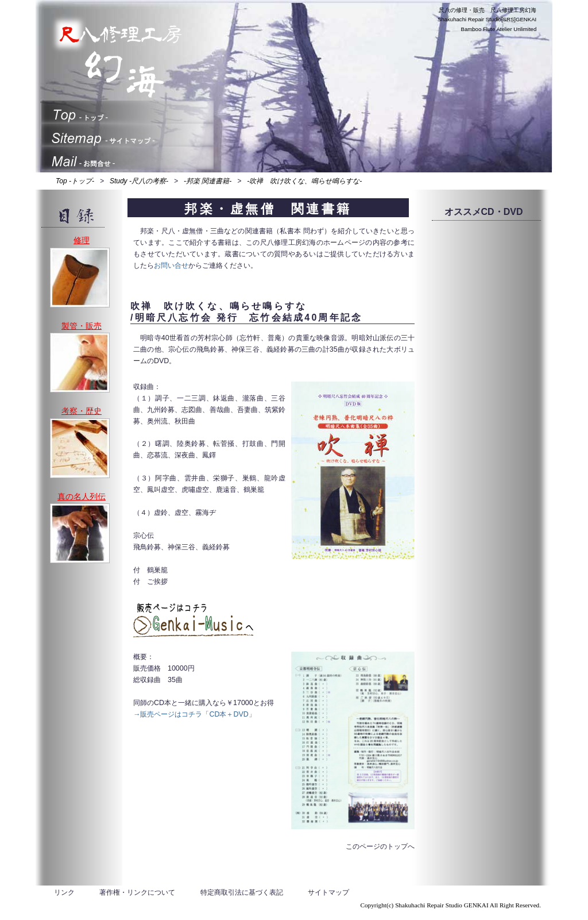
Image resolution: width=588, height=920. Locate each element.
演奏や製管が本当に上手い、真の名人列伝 (80, 533)
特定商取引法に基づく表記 (242, 892)
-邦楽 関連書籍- (208, 181)
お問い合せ (171, 265)
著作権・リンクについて (137, 892)
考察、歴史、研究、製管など (80, 448)
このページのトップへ (380, 846)
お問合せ (127, 158)
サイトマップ (127, 135)
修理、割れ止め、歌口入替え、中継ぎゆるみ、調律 (80, 278)
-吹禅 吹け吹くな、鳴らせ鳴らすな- (304, 181)
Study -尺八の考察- (139, 181)
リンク (64, 892)
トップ (127, 112)
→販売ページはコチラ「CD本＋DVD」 (194, 714)
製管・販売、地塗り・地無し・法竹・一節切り (80, 363)
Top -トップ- (75, 181)
